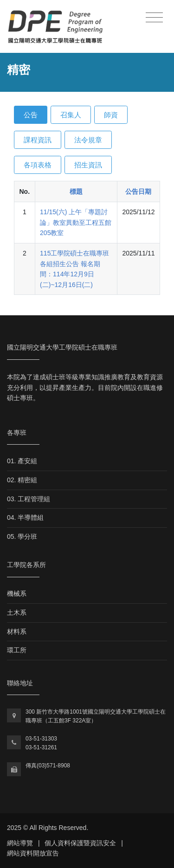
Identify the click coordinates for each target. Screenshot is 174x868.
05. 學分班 (22, 536)
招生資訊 (88, 165)
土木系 (17, 613)
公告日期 (138, 191)
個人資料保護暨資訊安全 (80, 843)
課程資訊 (38, 140)
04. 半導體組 (25, 517)
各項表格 (38, 165)
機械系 (17, 594)
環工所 (17, 650)
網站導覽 (20, 843)
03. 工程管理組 (29, 499)
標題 (76, 191)
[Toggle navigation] (154, 18)
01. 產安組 (22, 461)
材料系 (17, 632)
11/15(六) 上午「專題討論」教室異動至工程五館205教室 (76, 222)
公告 (31, 115)
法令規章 (88, 140)
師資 (111, 115)
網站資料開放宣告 (33, 853)
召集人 (71, 115)
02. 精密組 (22, 480)
